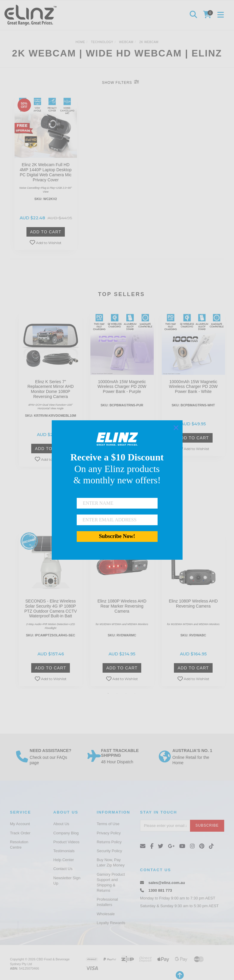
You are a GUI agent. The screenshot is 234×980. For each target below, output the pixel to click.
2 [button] (117, 693)
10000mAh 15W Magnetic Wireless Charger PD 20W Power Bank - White (193, 387)
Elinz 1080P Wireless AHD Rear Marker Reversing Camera (122, 606)
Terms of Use (108, 824)
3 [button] (126, 693)
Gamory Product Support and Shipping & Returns (111, 883)
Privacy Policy (109, 833)
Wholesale (106, 914)
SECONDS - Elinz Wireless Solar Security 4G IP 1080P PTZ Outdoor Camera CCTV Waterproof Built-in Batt (51, 608)
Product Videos (66, 842)
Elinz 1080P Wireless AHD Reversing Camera (193, 604)
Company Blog (66, 833)
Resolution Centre (19, 845)
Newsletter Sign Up (67, 881)
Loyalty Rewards (111, 923)
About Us (61, 824)
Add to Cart (46, 232)
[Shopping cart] (208, 15)
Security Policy (109, 851)
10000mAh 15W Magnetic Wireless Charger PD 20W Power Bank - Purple (122, 387)
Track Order (20, 833)
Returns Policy (109, 842)
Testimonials (64, 851)
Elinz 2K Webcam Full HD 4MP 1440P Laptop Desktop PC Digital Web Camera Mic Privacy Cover (46, 172)
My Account (20, 824)
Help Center (63, 860)
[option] (51, 391)
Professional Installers (107, 902)
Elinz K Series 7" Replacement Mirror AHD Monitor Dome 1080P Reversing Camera (51, 389)
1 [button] (108, 693)
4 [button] (135, 693)
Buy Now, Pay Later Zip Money (111, 862)
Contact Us (63, 869)
